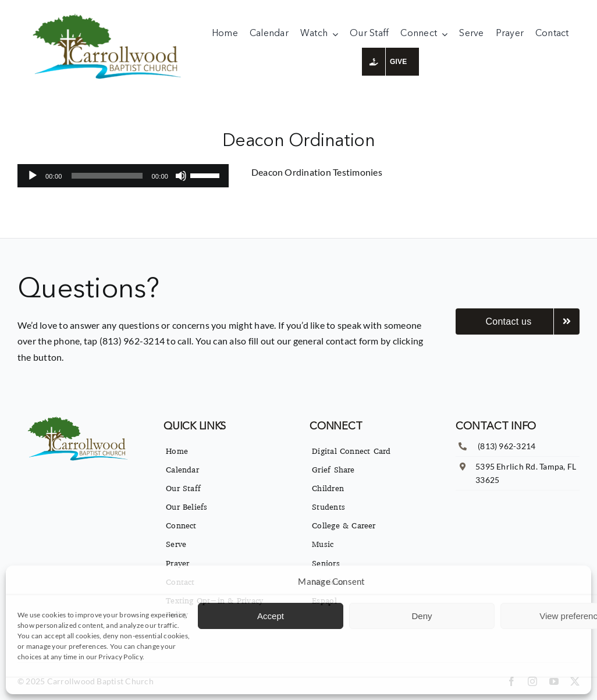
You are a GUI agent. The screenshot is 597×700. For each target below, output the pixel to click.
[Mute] (181, 176)
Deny (422, 616)
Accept (271, 616)
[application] (123, 176)
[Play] (33, 176)
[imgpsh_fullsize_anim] (109, 16)
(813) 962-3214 (507, 446)
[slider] (107, 176)
